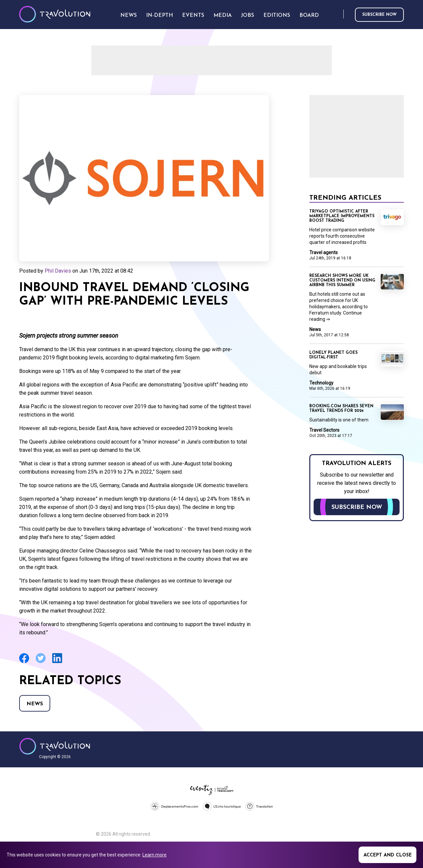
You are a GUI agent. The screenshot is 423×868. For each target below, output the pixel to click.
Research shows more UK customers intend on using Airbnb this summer (342, 281)
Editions (277, 16)
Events (193, 16)
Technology (321, 383)
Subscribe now (379, 15)
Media (223, 16)
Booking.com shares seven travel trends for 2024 (341, 409)
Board (309, 16)
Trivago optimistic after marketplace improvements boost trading (342, 216)
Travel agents (324, 252)
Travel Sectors (324, 430)
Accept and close (388, 855)
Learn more (154, 855)
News (35, 704)
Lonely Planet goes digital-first (333, 355)
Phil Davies (58, 271)
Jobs (248, 16)
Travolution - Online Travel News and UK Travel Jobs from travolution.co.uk (55, 746)
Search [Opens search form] (337, 14)
